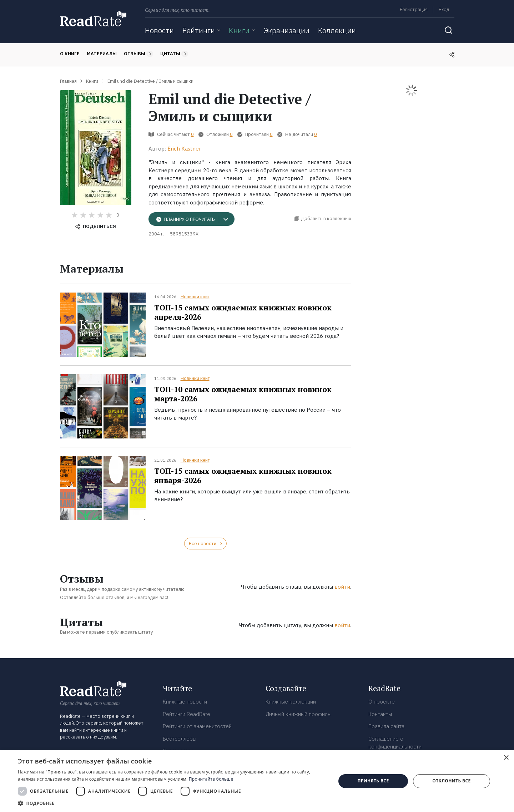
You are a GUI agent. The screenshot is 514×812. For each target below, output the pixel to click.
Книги (239, 30)
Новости (159, 30)
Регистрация (414, 9)
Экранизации (286, 30)
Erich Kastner (184, 149)
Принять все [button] (373, 781)
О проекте (382, 702)
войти (342, 587)
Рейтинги (199, 30)
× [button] (506, 758)
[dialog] (257, 781)
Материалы (102, 54)
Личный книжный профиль (298, 714)
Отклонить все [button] (451, 781)
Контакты (380, 714)
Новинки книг (195, 297)
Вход (444, 9)
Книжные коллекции (291, 702)
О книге (70, 54)
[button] (172, 803)
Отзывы (138, 54)
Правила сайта (386, 726)
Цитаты (174, 54)
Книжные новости (185, 702)
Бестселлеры (180, 739)
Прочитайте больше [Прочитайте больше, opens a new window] (211, 779)
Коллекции (337, 30)
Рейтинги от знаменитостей (197, 726)
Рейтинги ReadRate (187, 714)
